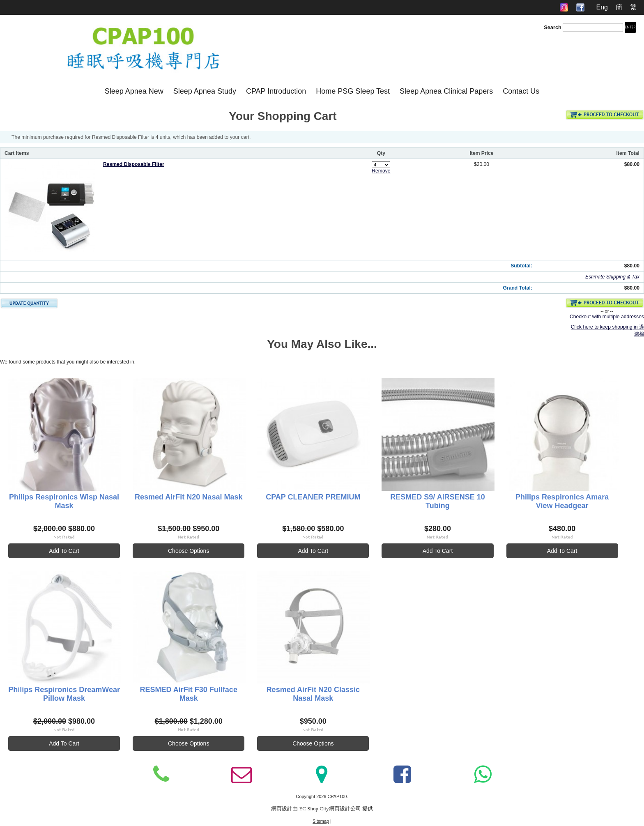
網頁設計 (282, 809)
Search (553, 27)
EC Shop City (314, 809)
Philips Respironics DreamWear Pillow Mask (64, 694)
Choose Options (190, 551)
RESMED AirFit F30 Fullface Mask (190, 694)
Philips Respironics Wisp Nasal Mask (64, 501)
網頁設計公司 (345, 809)
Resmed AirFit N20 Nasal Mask (190, 497)
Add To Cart (65, 551)
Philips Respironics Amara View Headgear (567, 501)
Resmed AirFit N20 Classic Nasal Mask (316, 694)
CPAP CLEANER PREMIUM (316, 497)
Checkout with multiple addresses (607, 317)
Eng (602, 7)
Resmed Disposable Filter (134, 164)
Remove (381, 171)
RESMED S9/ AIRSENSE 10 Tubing (441, 501)
